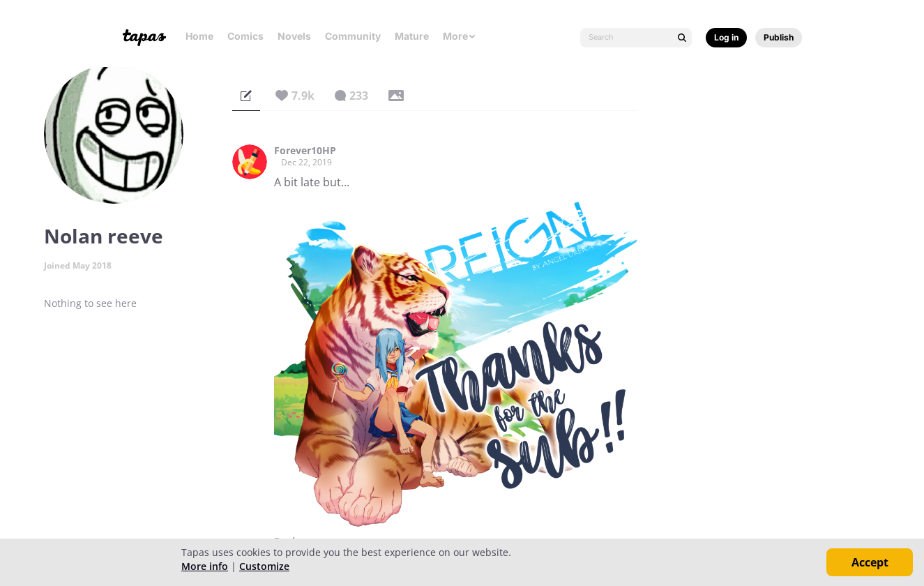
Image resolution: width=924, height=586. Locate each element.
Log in (726, 37)
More (460, 36)
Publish (779, 37)
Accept (870, 562)
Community (353, 36)
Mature (412, 36)
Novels (294, 36)
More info (205, 566)
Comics (245, 36)
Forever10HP (305, 151)
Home (199, 36)
